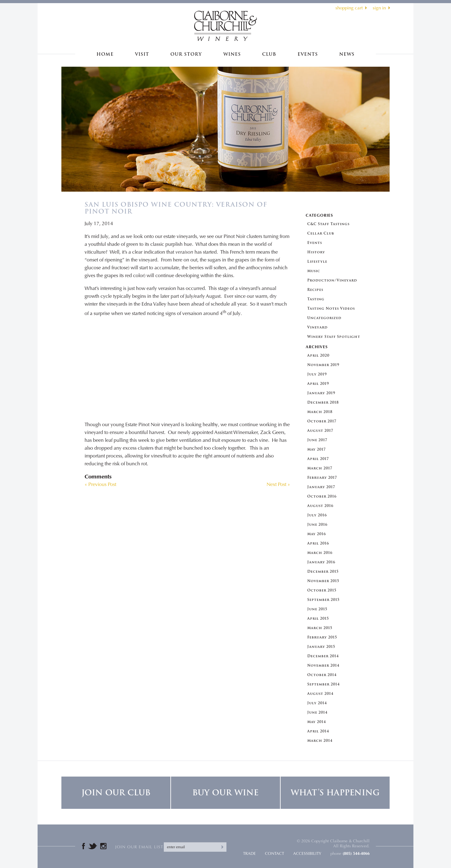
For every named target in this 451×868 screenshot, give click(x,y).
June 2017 (317, 440)
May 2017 (316, 449)
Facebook (83, 846)
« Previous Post (100, 484)
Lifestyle (317, 262)
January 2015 (321, 647)
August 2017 (320, 431)
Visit (142, 54)
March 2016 (320, 553)
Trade (249, 853)
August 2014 (320, 694)
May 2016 (317, 534)
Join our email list (139, 847)
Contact (275, 853)
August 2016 (320, 506)
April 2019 (318, 384)
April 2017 (318, 459)
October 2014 (322, 675)
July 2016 (317, 515)
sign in (379, 8)
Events (308, 54)
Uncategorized (324, 318)
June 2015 (317, 609)
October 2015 (322, 590)
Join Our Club (116, 793)
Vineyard (317, 327)
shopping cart (349, 8)
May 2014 (317, 722)
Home (105, 54)
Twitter (93, 846)
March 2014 (320, 741)
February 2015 (322, 637)
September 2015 (323, 600)
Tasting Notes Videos (331, 309)
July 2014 (317, 703)
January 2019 (321, 393)
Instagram (103, 846)
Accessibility (307, 853)
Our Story (186, 54)
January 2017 (321, 487)
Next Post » (278, 484)
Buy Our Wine (225, 793)
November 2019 (323, 365)
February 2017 (322, 478)
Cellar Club (321, 233)
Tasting (316, 299)
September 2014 (324, 684)
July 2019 (317, 374)
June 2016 (317, 525)
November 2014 (323, 666)
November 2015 (323, 581)
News (347, 54)
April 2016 (318, 543)
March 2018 (320, 412)
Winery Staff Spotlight (334, 337)
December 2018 (323, 403)
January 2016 (321, 562)
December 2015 (323, 572)
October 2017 (322, 421)
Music (314, 271)
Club (269, 54)
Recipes (315, 290)
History (316, 252)
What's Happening (335, 793)
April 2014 (318, 731)
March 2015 (320, 628)
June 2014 (317, 713)
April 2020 (318, 356)
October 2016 (322, 496)
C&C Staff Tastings (328, 224)
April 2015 (318, 619)
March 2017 (320, 468)
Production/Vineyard (332, 280)
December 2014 (323, 656)
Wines (232, 54)
